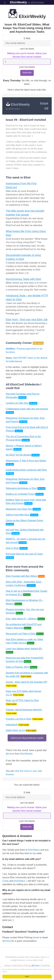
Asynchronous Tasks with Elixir (23, 279)
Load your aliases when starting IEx (24, 649)
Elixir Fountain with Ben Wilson (22, 576)
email (36, 937)
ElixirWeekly (18, 2)
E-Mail (27, 38)
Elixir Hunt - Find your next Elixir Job (27, 320)
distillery (11, 349)
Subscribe (27, 73)
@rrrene (10, 754)
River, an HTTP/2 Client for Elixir (22, 700)
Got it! (27, 976)
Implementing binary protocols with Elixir (26, 470)
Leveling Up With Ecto (17, 403)
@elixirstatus (14, 109)
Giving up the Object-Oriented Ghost (24, 521)
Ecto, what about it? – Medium (21, 619)
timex (9, 358)
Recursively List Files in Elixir (21, 634)
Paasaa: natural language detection (24, 710)
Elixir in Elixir (12, 548)
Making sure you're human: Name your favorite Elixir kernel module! (27, 55)
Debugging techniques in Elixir (21, 488)
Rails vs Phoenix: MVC (17, 667)
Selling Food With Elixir (18, 515)
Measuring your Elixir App (19, 509)
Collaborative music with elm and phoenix (27, 409)
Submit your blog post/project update (27, 738)
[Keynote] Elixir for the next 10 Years (24, 554)
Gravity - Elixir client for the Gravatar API (26, 682)
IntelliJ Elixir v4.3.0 (15, 730)
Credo (5, 881)
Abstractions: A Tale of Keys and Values (26, 461)
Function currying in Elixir (19, 719)
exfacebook (12, 725)
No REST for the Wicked (18, 455)
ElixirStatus (34, 850)
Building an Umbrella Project (20, 494)
